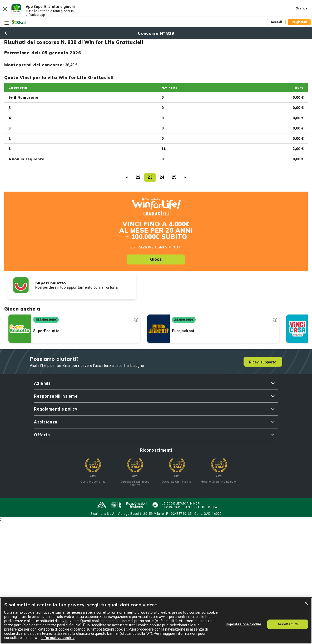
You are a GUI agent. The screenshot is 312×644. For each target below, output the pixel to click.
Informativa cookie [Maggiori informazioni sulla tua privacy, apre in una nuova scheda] (58, 638)
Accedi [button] (276, 22)
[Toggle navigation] (7, 23)
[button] (156, 383)
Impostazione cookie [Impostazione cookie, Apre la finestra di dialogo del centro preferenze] (243, 624)
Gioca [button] (156, 259)
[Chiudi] (306, 603)
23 (150, 177)
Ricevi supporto (263, 362)
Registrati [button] (299, 22)
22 (138, 177)
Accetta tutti (288, 624)
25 (174, 177)
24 (162, 177)
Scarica (301, 8)
